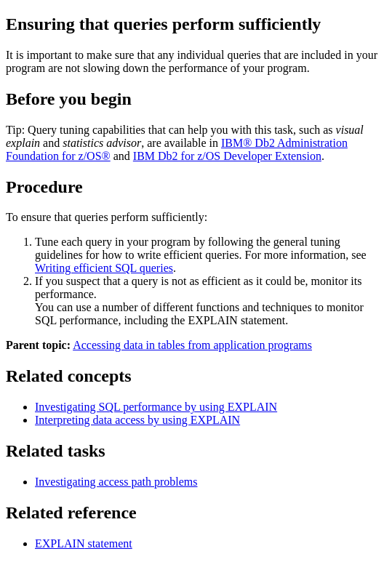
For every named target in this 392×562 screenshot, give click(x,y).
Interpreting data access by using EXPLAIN (137, 420)
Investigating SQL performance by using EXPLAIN (156, 407)
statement (84, 543)
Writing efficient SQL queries (104, 268)
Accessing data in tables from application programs (192, 345)
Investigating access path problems (116, 482)
